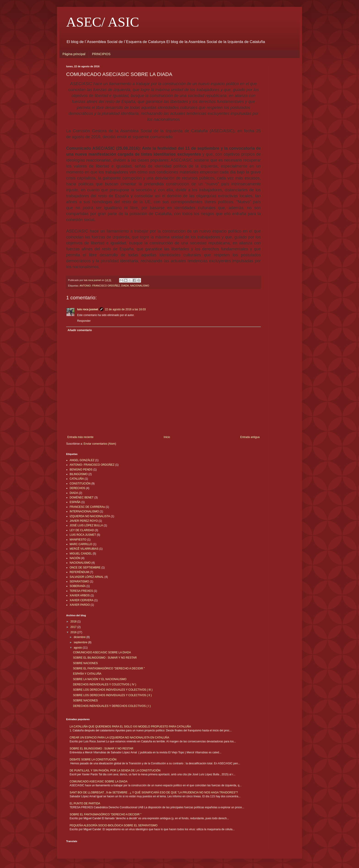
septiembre (81, 642)
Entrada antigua (250, 437)
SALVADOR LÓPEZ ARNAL (87, 577)
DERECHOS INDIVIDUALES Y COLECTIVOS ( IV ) (105, 684)
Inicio (167, 437)
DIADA (125, 286)
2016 (74, 632)
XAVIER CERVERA (82, 600)
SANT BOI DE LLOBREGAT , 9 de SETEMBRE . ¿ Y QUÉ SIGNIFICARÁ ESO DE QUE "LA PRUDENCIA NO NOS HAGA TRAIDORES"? (154, 792)
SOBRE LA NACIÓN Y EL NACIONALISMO (100, 679)
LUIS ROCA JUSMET (83, 535)
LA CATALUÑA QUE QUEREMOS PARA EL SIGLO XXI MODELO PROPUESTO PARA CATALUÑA (130, 727)
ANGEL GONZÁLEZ (82, 460)
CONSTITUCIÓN (80, 484)
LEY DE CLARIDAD (82, 530)
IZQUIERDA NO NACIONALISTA (90, 516)
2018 (74, 622)
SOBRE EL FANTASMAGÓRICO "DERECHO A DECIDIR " (109, 668)
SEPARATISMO (79, 581)
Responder (84, 321)
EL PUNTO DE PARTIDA (85, 803)
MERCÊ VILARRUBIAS (84, 549)
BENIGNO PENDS (81, 470)
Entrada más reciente (80, 437)
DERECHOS (77, 488)
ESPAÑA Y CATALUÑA (87, 674)
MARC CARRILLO (81, 544)
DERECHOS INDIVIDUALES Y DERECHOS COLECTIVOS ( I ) (112, 706)
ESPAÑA (75, 502)
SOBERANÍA (78, 586)
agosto (78, 648)
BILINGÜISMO (79, 474)
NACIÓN (75, 558)
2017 (74, 627)
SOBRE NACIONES (85, 663)
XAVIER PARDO (80, 605)
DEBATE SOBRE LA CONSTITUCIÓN (93, 760)
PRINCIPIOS (101, 54)
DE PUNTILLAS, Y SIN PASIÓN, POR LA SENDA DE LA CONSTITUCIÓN (115, 771)
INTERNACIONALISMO (84, 511)
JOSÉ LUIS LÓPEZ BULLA (86, 525)
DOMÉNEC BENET (82, 498)
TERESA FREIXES (81, 591)
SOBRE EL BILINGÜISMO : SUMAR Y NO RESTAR (105, 658)
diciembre (80, 637)
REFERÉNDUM (79, 572)
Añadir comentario (80, 330)
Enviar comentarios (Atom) (100, 444)
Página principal (74, 54)
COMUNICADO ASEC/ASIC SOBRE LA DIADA (102, 652)
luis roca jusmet (88, 309)
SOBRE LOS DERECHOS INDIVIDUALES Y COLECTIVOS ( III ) (113, 690)
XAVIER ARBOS (80, 595)
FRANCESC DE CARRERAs (87, 507)
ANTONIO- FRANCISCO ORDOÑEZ (100, 286)
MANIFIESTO (78, 540)
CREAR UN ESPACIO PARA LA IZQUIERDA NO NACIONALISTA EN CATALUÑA (119, 738)
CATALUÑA (77, 479)
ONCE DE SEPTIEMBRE (85, 568)
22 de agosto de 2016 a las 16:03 (125, 309)
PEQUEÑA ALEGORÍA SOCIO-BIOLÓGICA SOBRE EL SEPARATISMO (114, 825)
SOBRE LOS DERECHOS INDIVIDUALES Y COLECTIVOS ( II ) (112, 695)
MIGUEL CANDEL (81, 554)
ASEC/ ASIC (103, 22)
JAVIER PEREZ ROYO (84, 521)
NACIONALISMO (140, 286)
